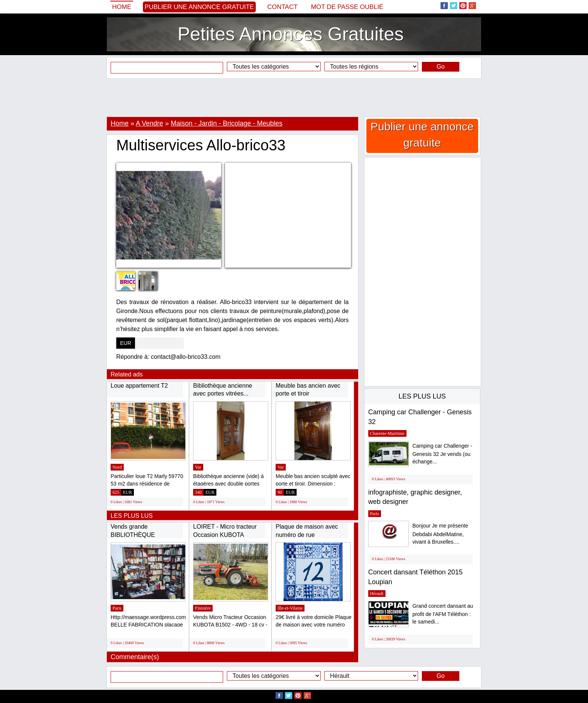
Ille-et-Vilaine (290, 608)
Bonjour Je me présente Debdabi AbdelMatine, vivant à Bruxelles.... (440, 534)
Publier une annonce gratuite (199, 7)
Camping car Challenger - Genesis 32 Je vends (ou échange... (442, 454)
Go (440, 67)
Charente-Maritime (387, 433)
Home (122, 7)
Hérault (377, 594)
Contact (283, 7)
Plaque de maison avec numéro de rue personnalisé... (307, 535)
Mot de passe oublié (347, 7)
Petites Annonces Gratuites (290, 34)
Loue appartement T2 (139, 386)
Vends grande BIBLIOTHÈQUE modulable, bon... (134, 535)
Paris (117, 608)
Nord (117, 467)
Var (198, 467)
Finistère (203, 608)
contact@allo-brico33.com (186, 357)
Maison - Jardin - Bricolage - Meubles (226, 123)
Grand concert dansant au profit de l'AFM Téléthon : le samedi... (443, 614)
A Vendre (149, 123)
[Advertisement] (294, 97)
